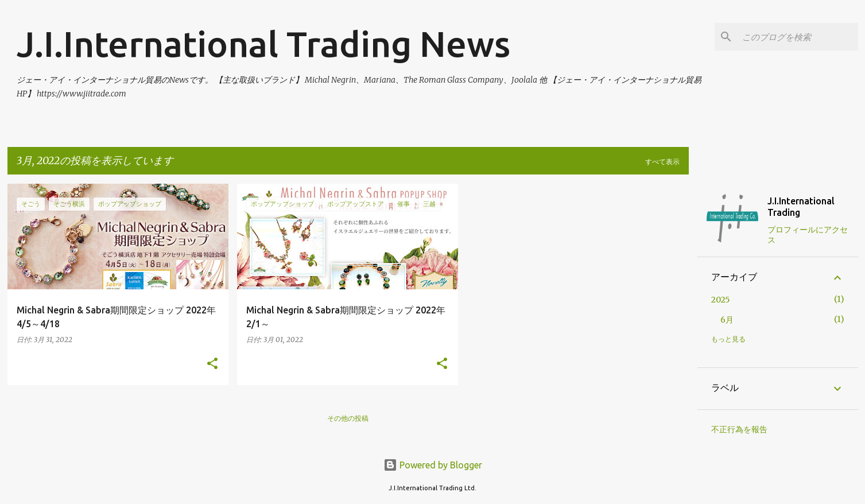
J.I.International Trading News (263, 44)
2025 (721, 300)
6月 (727, 320)
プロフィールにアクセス (808, 235)
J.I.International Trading (801, 207)
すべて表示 (662, 162)
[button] (212, 364)
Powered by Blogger (433, 465)
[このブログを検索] (798, 37)
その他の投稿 (348, 418)
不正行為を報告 (739, 429)
